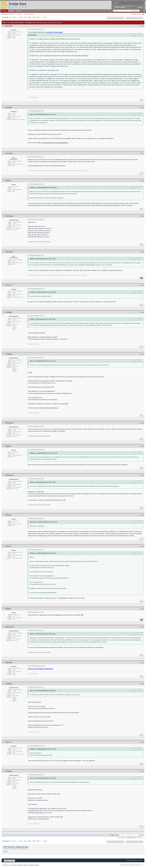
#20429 (142, 354)
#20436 (142, 627)
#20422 (142, 108)
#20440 (142, 771)
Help (140, 8)
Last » (45, 17)
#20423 (142, 153)
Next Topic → (140, 838)
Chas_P (8, 285)
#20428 (142, 312)
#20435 (142, 609)
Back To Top (6, 865)
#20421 (142, 26)
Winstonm (9, 216)
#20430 (142, 423)
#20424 (142, 181)
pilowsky (9, 26)
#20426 (142, 252)
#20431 (142, 446)
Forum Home (13, 865)
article (58, 615)
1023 (34, 17)
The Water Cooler (29, 14)
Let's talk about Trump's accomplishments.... (55, 143)
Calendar (19, 11)
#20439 (142, 742)
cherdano (9, 153)
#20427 (142, 285)
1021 (25, 17)
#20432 (142, 475)
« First (14, 17)
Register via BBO (120, 7)
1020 (21, 17)
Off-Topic (19, 14)
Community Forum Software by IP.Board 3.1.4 (132, 865)
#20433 (142, 515)
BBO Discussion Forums (8, 14)
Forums (4, 11)
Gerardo (9, 107)
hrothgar (9, 312)
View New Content (136, 14)
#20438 (142, 684)
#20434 (142, 546)
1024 (38, 17)
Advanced (144, 11)
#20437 (142, 663)
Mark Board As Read (34, 865)
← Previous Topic (120, 838)
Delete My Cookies (22, 865)
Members (11, 11)
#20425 (142, 216)
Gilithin (8, 181)
